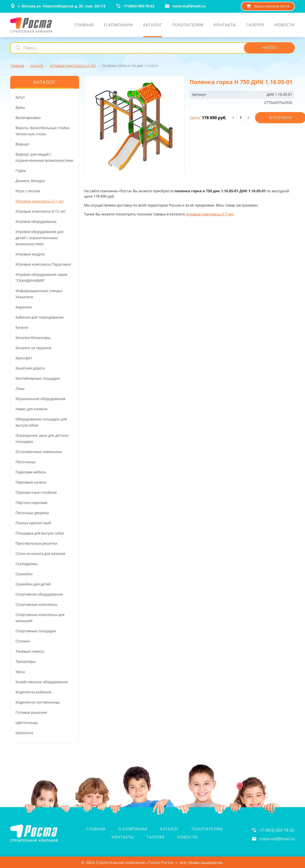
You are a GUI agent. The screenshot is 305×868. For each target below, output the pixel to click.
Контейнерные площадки (38, 378)
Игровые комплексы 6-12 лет (41, 211)
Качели (22, 328)
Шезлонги (24, 733)
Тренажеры (25, 662)
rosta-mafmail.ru (277, 839)
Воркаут (23, 144)
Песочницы (26, 462)
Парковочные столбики (36, 493)
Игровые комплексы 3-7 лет (40, 201)
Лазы (20, 389)
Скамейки (24, 574)
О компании (133, 829)
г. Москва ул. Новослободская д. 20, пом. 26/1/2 (58, 6)
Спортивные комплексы (36, 605)
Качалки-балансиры (33, 338)
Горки (21, 171)
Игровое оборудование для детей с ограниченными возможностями (39, 238)
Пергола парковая (31, 503)
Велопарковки (28, 118)
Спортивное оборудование (39, 594)
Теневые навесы (30, 651)
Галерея (155, 837)
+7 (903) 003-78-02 (277, 830)
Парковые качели (31, 482)
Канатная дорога (30, 368)
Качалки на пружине (34, 348)
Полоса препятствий (33, 523)
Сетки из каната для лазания (40, 554)
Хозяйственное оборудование (42, 682)
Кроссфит (24, 358)
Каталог (169, 829)
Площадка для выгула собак (40, 533)
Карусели (24, 307)
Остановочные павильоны (39, 452)
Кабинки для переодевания (39, 317)
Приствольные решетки (36, 543)
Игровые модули (30, 254)
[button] (134, 126)
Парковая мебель (31, 472)
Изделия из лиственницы (38, 702)
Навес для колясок (32, 409)
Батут (20, 97)
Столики (23, 641)
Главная (96, 829)
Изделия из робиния (34, 692)
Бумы (20, 108)
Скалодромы (26, 564)
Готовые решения (31, 713)
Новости (188, 837)
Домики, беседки (30, 181)
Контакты (123, 837)
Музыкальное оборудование (41, 399)
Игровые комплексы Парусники (43, 264)
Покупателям (207, 829)
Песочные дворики (32, 513)
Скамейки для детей (33, 584)
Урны (20, 672)
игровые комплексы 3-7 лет (210, 214)
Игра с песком (28, 191)
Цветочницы (27, 723)
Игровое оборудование (36, 222)
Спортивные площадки (36, 631)
